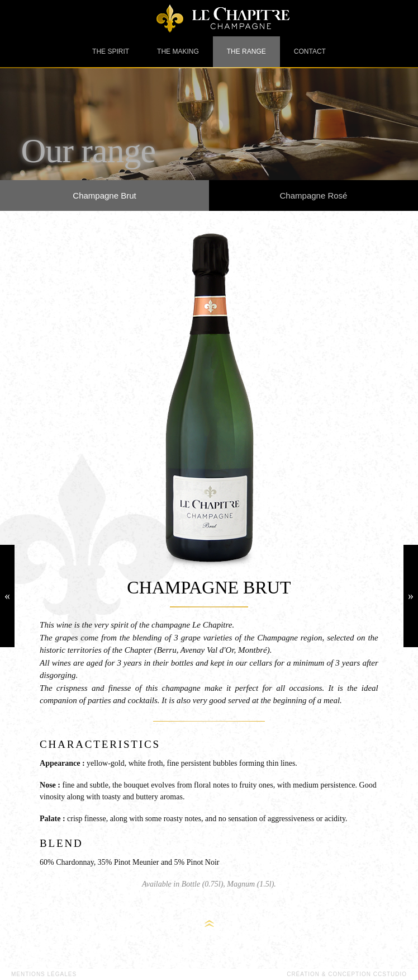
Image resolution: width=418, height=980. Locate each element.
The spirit (111, 51)
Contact (310, 51)
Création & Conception (347, 974)
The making (178, 51)
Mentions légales (44, 974)
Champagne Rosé (314, 195)
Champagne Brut (104, 195)
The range (246, 51)
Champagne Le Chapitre (209, 18)
